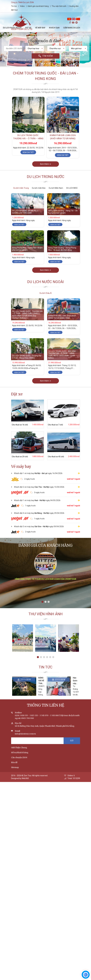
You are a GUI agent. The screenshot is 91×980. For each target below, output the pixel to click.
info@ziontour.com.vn (25, 734)
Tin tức (14, 6)
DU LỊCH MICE (72, 188)
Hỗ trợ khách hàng (20, 753)
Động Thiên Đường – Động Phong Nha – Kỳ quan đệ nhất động (62, 249)
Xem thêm (46, 164)
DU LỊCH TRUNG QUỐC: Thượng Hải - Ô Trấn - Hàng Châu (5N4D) (27, 357)
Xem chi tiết (28, 152)
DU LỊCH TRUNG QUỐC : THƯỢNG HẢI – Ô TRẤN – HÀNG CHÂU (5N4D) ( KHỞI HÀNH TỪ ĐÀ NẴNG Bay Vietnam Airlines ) (27, 315)
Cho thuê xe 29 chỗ (20, 457)
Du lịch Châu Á (46, 293)
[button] (42, 64)
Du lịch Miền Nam (56, 188)
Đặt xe (17, 394)
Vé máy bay (21, 467)
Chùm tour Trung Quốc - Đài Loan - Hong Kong (46, 76)
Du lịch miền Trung (21, 188)
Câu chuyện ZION (19, 757)
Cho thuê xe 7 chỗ (55, 425)
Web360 (25, 778)
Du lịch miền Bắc (39, 188)
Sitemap (15, 767)
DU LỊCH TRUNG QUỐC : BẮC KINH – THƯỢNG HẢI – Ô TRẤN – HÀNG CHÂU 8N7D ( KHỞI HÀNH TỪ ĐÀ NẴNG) (63, 355)
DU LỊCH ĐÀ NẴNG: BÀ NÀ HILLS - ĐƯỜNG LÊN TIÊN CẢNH (26, 212)
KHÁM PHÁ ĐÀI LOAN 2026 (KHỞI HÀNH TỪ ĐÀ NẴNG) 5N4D (63, 139)
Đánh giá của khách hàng (38, 6)
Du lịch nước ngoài (46, 282)
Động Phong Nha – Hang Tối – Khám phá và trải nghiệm (27, 249)
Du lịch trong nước (46, 177)
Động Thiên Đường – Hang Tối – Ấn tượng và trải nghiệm (63, 212)
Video (22, 6)
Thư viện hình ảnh (59, 6)
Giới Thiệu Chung (19, 748)
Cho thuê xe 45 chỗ (56, 457)
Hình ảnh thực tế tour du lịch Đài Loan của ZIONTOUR (46, 579)
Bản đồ (14, 762)
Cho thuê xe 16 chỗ (20, 425)
